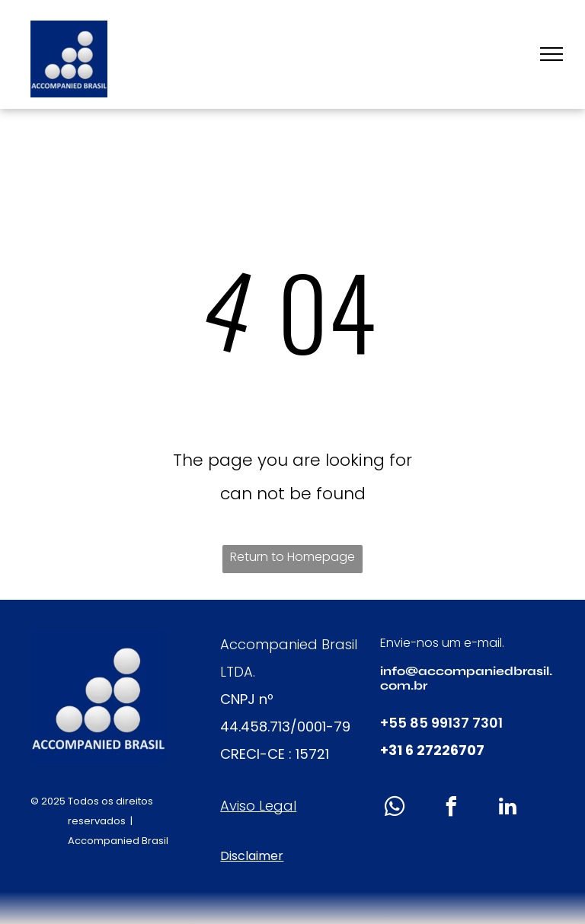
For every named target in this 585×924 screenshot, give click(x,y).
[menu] (551, 54)
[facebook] (452, 809)
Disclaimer (252, 856)
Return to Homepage (292, 557)
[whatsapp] (395, 809)
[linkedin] (508, 809)
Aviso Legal (258, 806)
